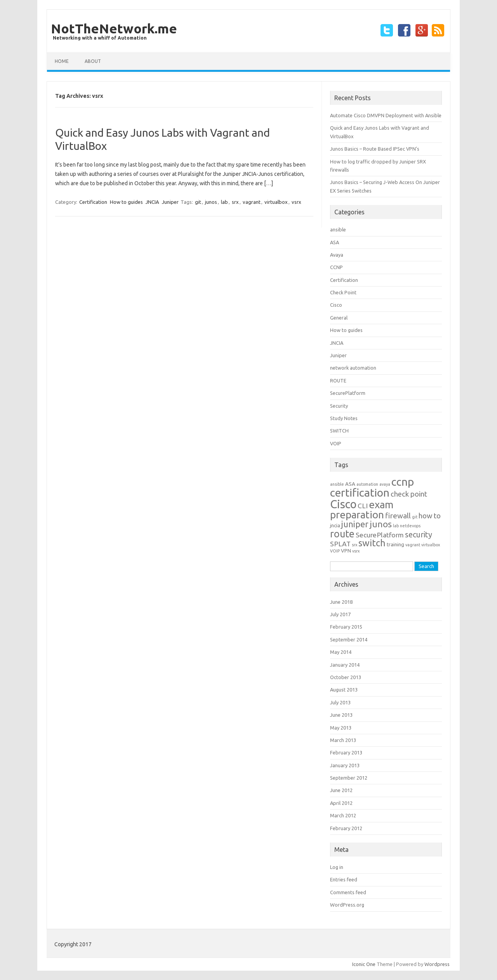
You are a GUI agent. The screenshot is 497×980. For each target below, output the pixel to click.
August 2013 (344, 690)
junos (211, 202)
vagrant (252, 202)
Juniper (170, 202)
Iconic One (364, 964)
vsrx (296, 202)
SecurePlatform (348, 393)
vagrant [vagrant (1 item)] (413, 545)
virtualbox (276, 202)
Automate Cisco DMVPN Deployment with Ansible (386, 115)
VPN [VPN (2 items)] (346, 551)
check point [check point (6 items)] (409, 494)
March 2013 (343, 740)
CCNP (336, 267)
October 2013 (346, 677)
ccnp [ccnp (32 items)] (403, 482)
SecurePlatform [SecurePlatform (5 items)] (380, 535)
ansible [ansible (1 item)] (337, 484)
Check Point (343, 292)
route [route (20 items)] (342, 534)
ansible (338, 229)
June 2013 (341, 715)
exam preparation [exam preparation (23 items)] (362, 510)
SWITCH (339, 431)
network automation (353, 368)
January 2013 (345, 765)
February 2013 (346, 752)
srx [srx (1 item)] (355, 545)
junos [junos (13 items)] (381, 524)
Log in (337, 867)
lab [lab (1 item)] (396, 526)
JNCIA (152, 202)
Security (339, 406)
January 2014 (345, 665)
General (339, 318)
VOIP (336, 443)
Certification (93, 202)
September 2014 (349, 639)
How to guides (126, 202)
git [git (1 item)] (415, 517)
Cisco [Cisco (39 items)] (343, 504)
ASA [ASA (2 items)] (350, 484)
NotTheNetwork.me (114, 28)
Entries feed (344, 879)
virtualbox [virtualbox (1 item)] (431, 545)
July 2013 (340, 702)
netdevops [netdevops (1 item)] (410, 526)
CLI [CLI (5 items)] (363, 506)
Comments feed (348, 892)
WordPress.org (347, 905)
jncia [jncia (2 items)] (335, 526)
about (93, 61)
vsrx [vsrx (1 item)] (356, 551)
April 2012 (341, 803)
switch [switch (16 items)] (372, 543)
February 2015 (346, 627)
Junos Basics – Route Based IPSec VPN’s (375, 149)
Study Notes (344, 418)
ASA (335, 242)
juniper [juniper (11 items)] (355, 524)
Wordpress (437, 964)
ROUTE (338, 381)
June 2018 (341, 602)
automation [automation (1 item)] (367, 484)
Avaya (337, 255)
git (198, 202)
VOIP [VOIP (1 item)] (335, 551)
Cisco (336, 305)
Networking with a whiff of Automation (100, 38)
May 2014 (341, 652)
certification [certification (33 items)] (360, 493)
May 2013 (341, 728)
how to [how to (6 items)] (430, 516)
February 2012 (346, 828)
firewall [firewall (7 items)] (398, 516)
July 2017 (340, 614)
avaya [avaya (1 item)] (385, 484)
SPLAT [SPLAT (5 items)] (340, 544)
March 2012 (343, 815)
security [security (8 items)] (419, 534)
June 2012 (341, 790)
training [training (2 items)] (395, 545)
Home (62, 61)
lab (224, 202)
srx (235, 202)
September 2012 (349, 778)
